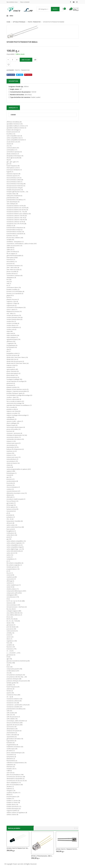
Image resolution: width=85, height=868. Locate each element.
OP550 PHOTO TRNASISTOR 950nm (67, 849)
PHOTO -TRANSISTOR (34, 22)
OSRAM (13, 115)
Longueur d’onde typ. (16, 86)
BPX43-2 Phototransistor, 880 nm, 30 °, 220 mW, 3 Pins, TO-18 (42, 856)
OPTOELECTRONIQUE (19, 22)
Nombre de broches (16, 95)
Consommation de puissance (20, 92)
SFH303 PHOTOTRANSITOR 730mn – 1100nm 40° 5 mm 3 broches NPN (18, 848)
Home (8, 22)
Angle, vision (14, 89)
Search (55, 9)
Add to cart (26, 60)
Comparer (35, 60)
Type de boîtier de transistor (20, 97)
